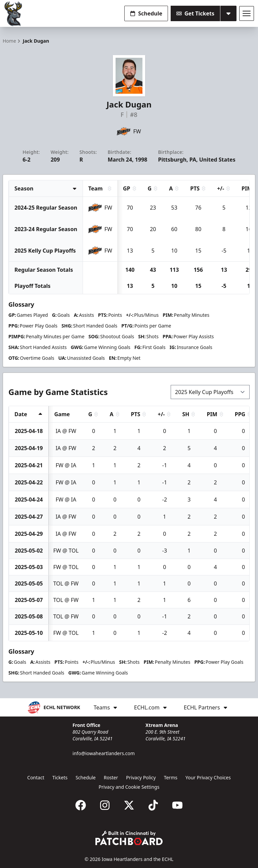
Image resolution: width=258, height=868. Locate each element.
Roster (111, 777)
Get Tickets (195, 13)
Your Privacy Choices (208, 777)
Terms (171, 777)
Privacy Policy (141, 777)
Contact (36, 777)
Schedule (146, 13)
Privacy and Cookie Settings (129, 787)
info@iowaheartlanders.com (104, 753)
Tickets (60, 777)
